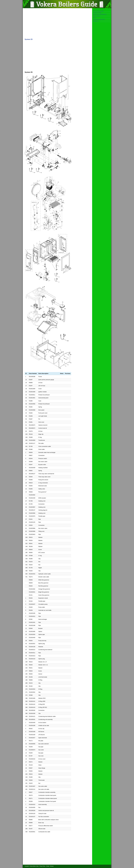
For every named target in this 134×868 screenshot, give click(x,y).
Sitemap (52, 866)
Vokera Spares (97, 16)
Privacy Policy (42, 866)
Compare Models (97, 13)
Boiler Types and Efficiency (100, 14)
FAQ (94, 18)
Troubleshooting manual (99, 19)
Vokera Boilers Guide (98, 11)
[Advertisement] (48, 23)
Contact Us (96, 21)
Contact (48, 866)
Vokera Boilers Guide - (35, 866)
